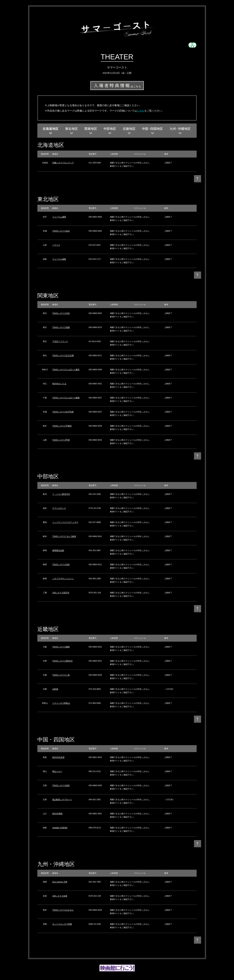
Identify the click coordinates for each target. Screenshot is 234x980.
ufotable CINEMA (60, 828)
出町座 (55, 689)
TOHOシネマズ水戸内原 (63, 412)
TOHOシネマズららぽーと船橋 (66, 398)
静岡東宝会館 (58, 550)
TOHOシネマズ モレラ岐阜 (64, 536)
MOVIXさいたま (59, 384)
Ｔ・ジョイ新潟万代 (61, 494)
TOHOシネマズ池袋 (61, 327)
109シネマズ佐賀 (60, 896)
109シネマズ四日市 (61, 593)
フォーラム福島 (59, 259)
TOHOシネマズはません (63, 910)
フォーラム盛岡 (59, 217)
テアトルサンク (59, 508)
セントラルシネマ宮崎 (62, 924)
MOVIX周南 (57, 814)
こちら (141, 111)
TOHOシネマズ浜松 (61, 564)
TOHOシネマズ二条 (61, 675)
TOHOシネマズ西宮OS (62, 661)
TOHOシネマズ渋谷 (61, 313)
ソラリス (56, 245)
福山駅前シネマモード (62, 800)
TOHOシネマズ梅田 (61, 647)
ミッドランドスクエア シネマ (65, 522)
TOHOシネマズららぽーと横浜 (66, 370)
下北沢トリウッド (60, 341)
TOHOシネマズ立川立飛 (63, 355)
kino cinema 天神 (60, 882)
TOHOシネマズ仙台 (61, 231)
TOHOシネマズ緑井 (61, 785)
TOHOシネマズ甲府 (61, 440)
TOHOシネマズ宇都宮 (62, 426)
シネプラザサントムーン (63, 579)
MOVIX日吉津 (58, 757)
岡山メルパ (57, 771)
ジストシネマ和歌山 (61, 703)
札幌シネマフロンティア (63, 163)
